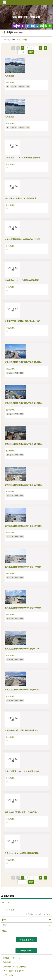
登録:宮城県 (10, 83)
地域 (4, 931)
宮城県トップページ (12, 958)
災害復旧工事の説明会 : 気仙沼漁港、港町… (23, 321)
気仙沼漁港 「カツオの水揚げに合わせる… (23, 158)
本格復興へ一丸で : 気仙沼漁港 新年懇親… (22, 280)
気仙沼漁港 (9, 76)
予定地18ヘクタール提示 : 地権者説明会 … (23, 853)
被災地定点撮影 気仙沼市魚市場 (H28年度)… (23, 526)
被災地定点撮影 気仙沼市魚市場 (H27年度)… (23, 485)
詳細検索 (7, 962)
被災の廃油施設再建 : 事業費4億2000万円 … (23, 239)
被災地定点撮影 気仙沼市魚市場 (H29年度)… (23, 567)
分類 (4, 925)
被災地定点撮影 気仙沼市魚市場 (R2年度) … (23, 690)
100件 (25, 40)
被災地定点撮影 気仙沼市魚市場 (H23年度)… (23, 362)
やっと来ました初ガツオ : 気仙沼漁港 (21, 198)
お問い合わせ (9, 975)
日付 (4, 919)
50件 (19, 40)
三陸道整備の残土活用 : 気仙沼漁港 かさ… (22, 730)
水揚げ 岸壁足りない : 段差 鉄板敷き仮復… (23, 771)
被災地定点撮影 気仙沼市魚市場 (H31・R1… (23, 649)
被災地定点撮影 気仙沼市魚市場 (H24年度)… (23, 403)
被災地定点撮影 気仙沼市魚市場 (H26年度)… (23, 444)
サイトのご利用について (14, 971)
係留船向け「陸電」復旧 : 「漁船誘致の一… (23, 812)
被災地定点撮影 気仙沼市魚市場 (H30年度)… (23, 608)
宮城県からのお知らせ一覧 (15, 967)
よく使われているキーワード (37, 914)
